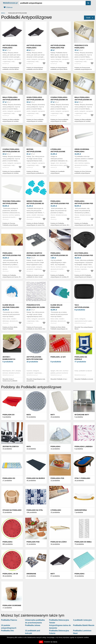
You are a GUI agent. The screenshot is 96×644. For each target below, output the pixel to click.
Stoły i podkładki (82, 478)
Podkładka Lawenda (84, 446)
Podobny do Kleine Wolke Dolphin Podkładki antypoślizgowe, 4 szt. (10, 329)
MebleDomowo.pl (10, 3)
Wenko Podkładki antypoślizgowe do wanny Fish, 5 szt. (35, 203)
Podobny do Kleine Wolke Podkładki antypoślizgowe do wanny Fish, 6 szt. (59, 329)
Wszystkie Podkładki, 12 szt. (59, 379)
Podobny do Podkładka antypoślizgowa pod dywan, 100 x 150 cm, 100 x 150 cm (84, 225)
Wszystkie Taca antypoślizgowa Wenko (84, 328)
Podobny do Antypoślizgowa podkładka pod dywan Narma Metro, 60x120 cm (59, 69)
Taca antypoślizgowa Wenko (82, 307)
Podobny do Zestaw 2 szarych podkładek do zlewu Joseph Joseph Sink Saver (35, 277)
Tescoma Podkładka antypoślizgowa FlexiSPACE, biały (11, 203)
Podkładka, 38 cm (10, 574)
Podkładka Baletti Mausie (84, 625)
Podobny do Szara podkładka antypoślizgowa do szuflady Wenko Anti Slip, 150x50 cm (35, 121)
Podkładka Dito (8, 631)
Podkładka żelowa (33, 625)
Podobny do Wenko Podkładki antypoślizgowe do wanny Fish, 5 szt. (36, 225)
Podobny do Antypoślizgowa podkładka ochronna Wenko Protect (11, 69)
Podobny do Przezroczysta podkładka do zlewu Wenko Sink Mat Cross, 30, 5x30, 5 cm (36, 329)
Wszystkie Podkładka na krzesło (84, 379)
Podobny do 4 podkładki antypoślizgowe (58, 172)
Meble (3, 13)
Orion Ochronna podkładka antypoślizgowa (82, 152)
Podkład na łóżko (59, 542)
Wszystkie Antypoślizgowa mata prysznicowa (36, 380)
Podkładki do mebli (83, 542)
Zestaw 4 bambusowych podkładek (9, 359)
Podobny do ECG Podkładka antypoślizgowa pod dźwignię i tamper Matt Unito (83, 277)
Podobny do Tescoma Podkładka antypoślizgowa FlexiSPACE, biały (10, 225)
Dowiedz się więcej (51, 642)
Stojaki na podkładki (12, 510)
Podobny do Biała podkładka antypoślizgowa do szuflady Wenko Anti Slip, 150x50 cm (11, 121)
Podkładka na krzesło (81, 358)
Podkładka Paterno (9, 620)
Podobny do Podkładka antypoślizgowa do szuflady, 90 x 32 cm (60, 277)
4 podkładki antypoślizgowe (58, 150)
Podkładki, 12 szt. (58, 357)
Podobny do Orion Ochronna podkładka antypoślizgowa (83, 172)
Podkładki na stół (35, 510)
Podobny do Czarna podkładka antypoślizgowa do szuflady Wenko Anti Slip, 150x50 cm (59, 121)
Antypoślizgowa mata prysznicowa (35, 358)
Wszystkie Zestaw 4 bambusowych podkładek (10, 380)
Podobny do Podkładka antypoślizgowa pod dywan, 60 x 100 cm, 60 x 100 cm (60, 225)
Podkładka (7, 542)
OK (41, 642)
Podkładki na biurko (36, 478)
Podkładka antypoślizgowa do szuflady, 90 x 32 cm (59, 255)
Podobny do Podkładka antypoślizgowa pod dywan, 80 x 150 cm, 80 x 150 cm (12, 277)
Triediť (88, 18)
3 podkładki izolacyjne (82, 620)
